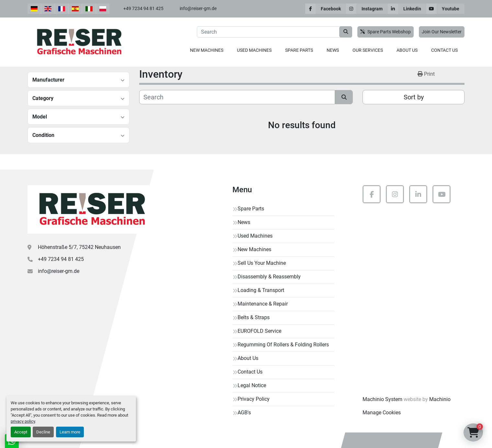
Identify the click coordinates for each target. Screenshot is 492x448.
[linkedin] (407, 9)
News (333, 50)
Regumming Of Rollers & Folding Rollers (283, 345)
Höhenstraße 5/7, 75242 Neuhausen (79, 247)
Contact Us (444, 50)
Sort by (414, 97)
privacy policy (23, 421)
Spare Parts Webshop (386, 32)
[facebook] (326, 9)
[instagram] (367, 9)
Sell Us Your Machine (262, 263)
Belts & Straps (254, 317)
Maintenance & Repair (263, 304)
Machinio (440, 399)
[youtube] (445, 9)
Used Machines (254, 50)
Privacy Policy (254, 399)
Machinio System (382, 399)
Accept (21, 432)
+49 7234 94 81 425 (143, 8)
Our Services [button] (368, 50)
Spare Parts (299, 50)
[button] (207, 50)
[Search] (274, 32)
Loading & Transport (261, 290)
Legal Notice (252, 385)
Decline (43, 432)
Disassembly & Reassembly (269, 277)
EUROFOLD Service (259, 331)
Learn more (70, 432)
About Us (407, 50)
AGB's (244, 413)
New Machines (207, 50)
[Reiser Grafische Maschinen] (91, 209)
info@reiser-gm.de (198, 8)
